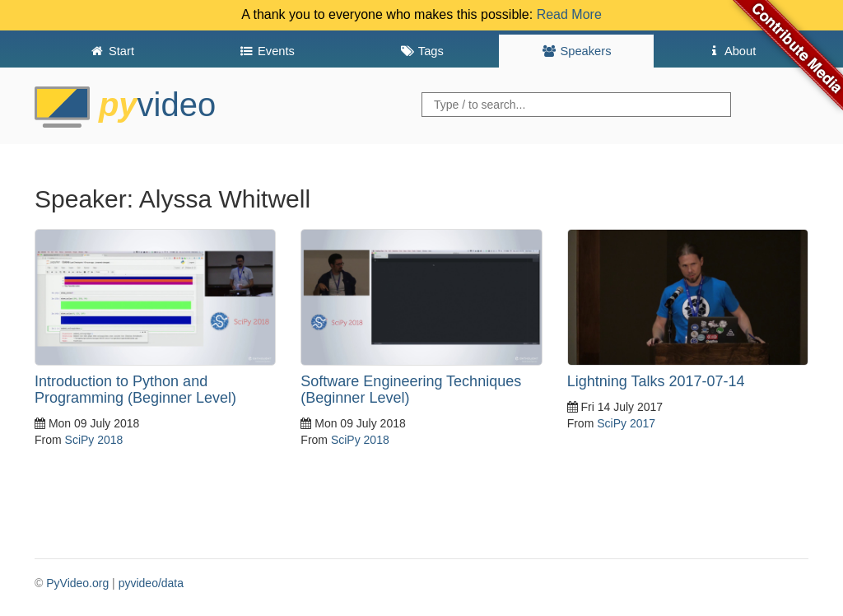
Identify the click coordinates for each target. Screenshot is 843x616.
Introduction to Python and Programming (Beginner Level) (135, 390)
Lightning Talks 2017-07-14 (656, 381)
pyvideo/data (151, 583)
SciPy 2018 (94, 440)
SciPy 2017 (626, 423)
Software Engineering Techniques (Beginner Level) (411, 390)
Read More (569, 14)
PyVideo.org (77, 583)
